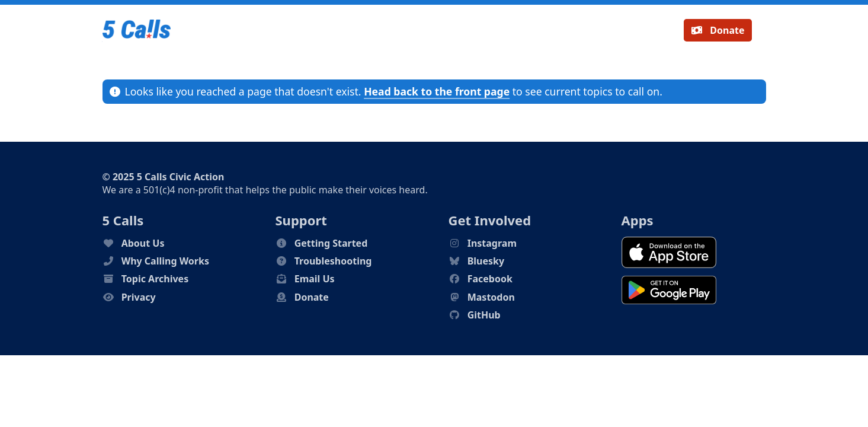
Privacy (139, 297)
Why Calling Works (165, 261)
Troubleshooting (333, 261)
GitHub (484, 315)
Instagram (492, 243)
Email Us (315, 279)
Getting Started (331, 243)
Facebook (490, 279)
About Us (143, 243)
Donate (718, 30)
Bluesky (486, 261)
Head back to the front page (437, 91)
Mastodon (491, 297)
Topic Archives (155, 279)
